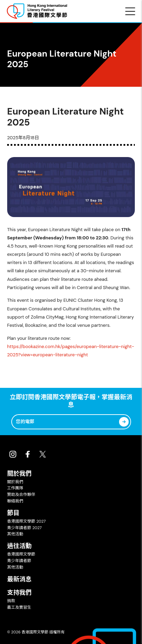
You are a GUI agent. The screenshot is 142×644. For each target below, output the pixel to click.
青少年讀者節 (19, 561)
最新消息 (20, 579)
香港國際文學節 (21, 554)
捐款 (11, 601)
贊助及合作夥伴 (21, 494)
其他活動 (15, 534)
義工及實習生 (19, 607)
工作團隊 (15, 488)
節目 (13, 513)
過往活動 (20, 546)
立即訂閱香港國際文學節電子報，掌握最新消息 (71, 401)
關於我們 (20, 474)
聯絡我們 (15, 501)
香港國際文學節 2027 (27, 521)
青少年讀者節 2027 (24, 528)
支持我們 (20, 593)
